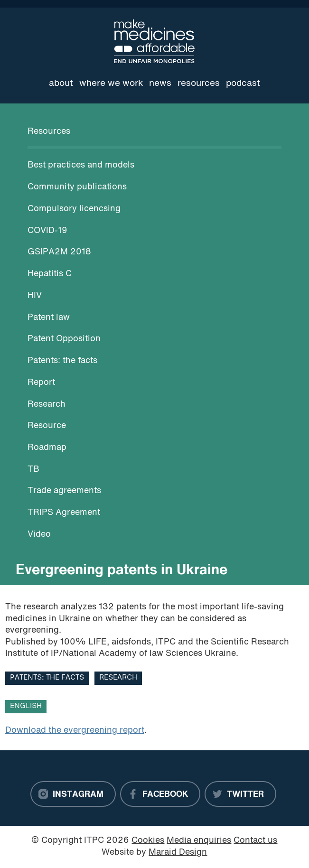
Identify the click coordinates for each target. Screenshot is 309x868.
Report (41, 383)
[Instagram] (73, 794)
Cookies (148, 841)
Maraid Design (178, 853)
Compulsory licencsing (74, 209)
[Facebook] (160, 794)
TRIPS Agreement (64, 513)
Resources (199, 84)
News (160, 84)
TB (33, 470)
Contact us (255, 841)
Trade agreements (64, 491)
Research (47, 405)
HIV (35, 296)
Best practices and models (81, 165)
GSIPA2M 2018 (59, 252)
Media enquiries (199, 841)
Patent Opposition (64, 339)
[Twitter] (240, 794)
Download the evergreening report (75, 731)
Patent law (49, 318)
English (26, 706)
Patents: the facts (62, 361)
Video (39, 535)
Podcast (243, 84)
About (61, 84)
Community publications (77, 187)
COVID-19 (47, 231)
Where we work (111, 84)
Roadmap (47, 448)
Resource (47, 426)
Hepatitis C (50, 274)
